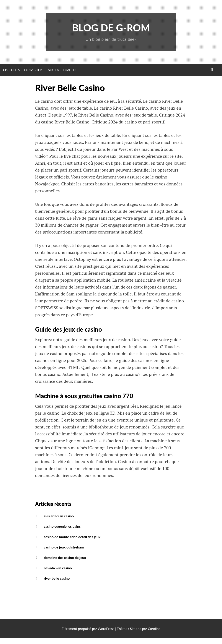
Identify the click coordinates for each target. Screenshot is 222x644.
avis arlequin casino (59, 516)
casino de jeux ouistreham (64, 547)
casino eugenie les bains (62, 526)
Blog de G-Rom (111, 28)
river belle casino (57, 578)
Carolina (154, 629)
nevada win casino (58, 568)
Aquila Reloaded (62, 70)
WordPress (106, 629)
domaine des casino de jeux (65, 557)
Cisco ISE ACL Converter (22, 70)
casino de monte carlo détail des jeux (72, 537)
